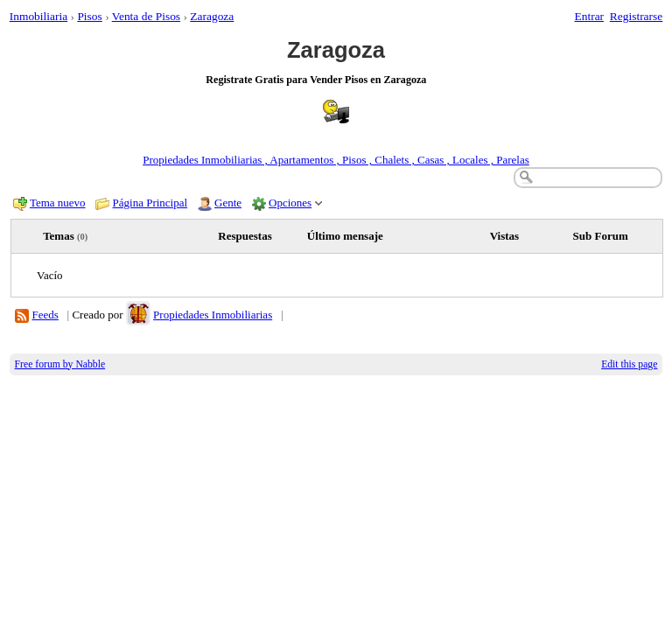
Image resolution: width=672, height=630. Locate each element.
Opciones (290, 203)
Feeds (45, 315)
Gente (228, 203)
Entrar (590, 16)
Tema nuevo (58, 203)
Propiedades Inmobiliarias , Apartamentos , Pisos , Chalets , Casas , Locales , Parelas (336, 160)
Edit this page (629, 364)
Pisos (89, 16)
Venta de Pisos (146, 16)
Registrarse (636, 16)
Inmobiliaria (38, 16)
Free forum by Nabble (60, 364)
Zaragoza (212, 16)
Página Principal (150, 203)
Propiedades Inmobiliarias (213, 315)
